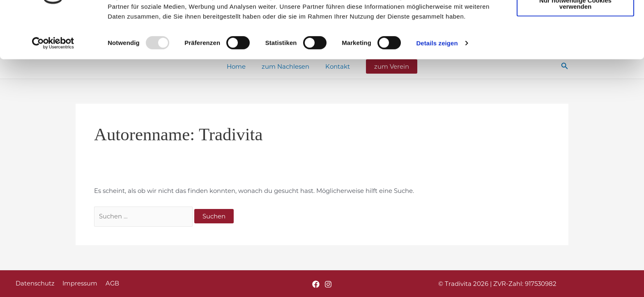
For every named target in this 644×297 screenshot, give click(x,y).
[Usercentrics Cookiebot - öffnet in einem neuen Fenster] (53, 86)
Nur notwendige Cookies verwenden (575, 46)
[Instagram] (328, 284)
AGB (108, 283)
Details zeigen (437, 86)
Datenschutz (34, 283)
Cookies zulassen (575, 20)
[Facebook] (316, 284)
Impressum (77, 283)
